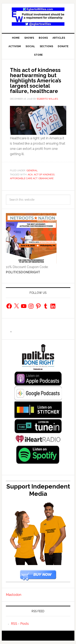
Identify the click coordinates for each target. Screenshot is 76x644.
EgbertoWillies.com (38, 17)
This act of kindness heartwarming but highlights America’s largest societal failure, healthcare (36, 81)
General (32, 170)
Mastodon (14, 595)
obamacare (46, 178)
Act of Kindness (44, 175)
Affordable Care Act (24, 178)
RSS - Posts (20, 624)
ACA (30, 175)
